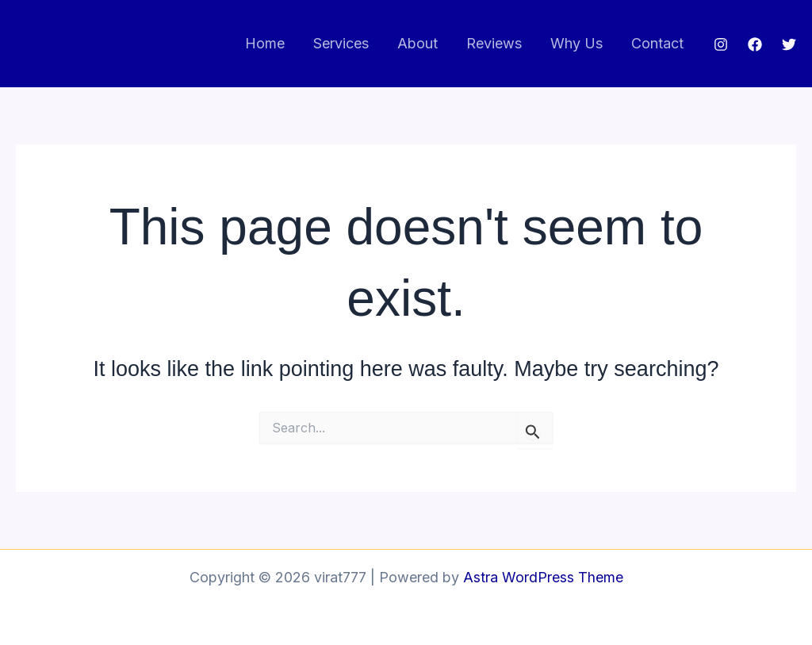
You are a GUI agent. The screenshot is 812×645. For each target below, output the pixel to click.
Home (265, 43)
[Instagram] (721, 44)
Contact (657, 43)
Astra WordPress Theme (543, 577)
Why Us (576, 43)
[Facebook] (755, 44)
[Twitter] (789, 44)
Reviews (494, 43)
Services (341, 43)
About (417, 43)
